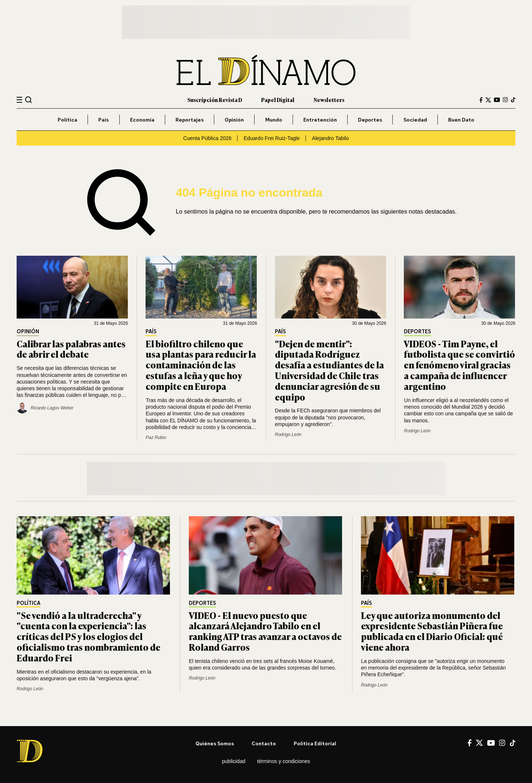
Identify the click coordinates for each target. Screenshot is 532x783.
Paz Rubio (156, 438)
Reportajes (190, 120)
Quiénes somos (215, 743)
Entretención (320, 120)
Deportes (370, 120)
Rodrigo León (288, 435)
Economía (142, 120)
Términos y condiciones (284, 761)
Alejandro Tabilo (330, 138)
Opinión (234, 120)
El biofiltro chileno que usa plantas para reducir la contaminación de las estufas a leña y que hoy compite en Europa (201, 365)
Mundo (274, 120)
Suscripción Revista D (215, 100)
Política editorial (315, 743)
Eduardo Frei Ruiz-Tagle (272, 138)
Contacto (264, 743)
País (103, 120)
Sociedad (415, 120)
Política (67, 120)
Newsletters (329, 100)
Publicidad (234, 761)
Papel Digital (278, 100)
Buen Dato (461, 120)
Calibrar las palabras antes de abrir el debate (71, 349)
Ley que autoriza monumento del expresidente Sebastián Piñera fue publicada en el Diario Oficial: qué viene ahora (432, 631)
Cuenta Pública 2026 (207, 138)
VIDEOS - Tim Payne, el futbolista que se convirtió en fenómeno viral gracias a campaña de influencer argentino (459, 365)
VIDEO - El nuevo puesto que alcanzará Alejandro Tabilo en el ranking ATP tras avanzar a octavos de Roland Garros (265, 631)
